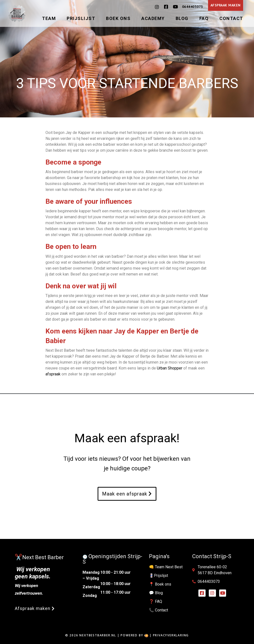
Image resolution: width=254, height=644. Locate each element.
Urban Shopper (170, 368)
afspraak (53, 374)
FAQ (204, 18)
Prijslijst (81, 18)
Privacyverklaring (171, 635)
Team (49, 18)
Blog (182, 18)
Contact (231, 18)
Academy (153, 18)
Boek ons (118, 18)
